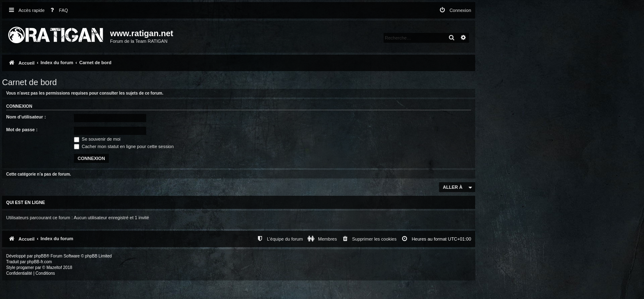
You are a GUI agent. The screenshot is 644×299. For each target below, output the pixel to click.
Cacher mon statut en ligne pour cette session (124, 146)
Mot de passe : (22, 130)
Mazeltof (54, 268)
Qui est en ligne (26, 202)
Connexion (19, 106)
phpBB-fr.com (40, 262)
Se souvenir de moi (97, 139)
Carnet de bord (29, 82)
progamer (25, 268)
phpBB (40, 256)
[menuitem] (57, 10)
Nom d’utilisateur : (26, 117)
